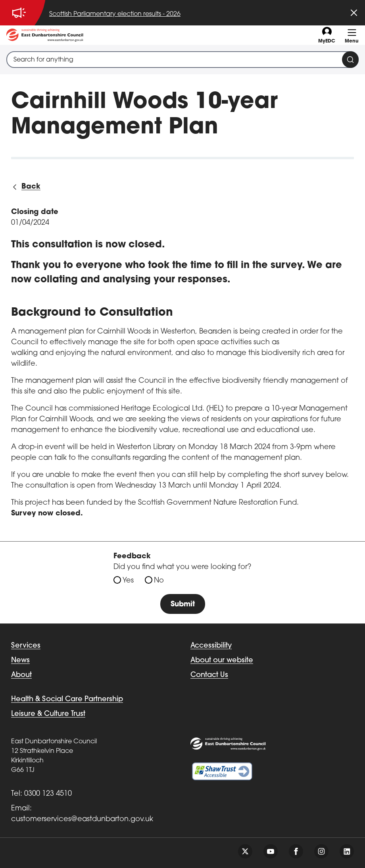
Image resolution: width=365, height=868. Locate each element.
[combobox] (182, 60)
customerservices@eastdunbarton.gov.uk (82, 819)
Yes (128, 581)
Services (26, 646)
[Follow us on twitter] (245, 851)
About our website (222, 661)
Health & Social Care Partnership (67, 699)
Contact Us (209, 675)
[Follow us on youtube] (271, 851)
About (21, 675)
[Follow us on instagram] (321, 851)
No (159, 581)
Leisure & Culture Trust (48, 714)
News (20, 661)
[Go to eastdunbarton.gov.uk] (45, 35)
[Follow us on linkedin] (347, 851)
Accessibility (211, 646)
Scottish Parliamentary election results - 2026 (115, 14)
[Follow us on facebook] (296, 851)
